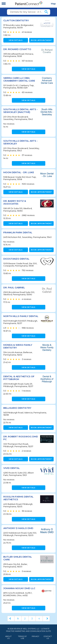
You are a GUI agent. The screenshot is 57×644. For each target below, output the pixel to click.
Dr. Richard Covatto (17, 49)
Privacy (35, 636)
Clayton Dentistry (16, 20)
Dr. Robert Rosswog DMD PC (21, 438)
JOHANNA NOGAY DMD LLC (19, 588)
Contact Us (48, 637)
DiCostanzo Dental (16, 259)
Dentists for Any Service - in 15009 (27, 12)
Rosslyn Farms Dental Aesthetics (18, 498)
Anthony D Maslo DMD (18, 528)
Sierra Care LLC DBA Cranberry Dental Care (19, 79)
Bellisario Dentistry (17, 408)
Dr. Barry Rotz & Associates (15, 202)
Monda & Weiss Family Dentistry (18, 346)
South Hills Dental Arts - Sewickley (21, 142)
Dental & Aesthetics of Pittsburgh (19, 378)
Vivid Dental (12, 468)
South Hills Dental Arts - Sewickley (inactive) (21, 111)
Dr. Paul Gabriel (14, 288)
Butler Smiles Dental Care (18, 558)
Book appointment (41, 40)
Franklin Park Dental (18, 232)
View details (16, 40)
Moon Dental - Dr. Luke (19, 172)
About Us (8, 637)
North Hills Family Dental (21, 316)
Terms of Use (22, 637)
